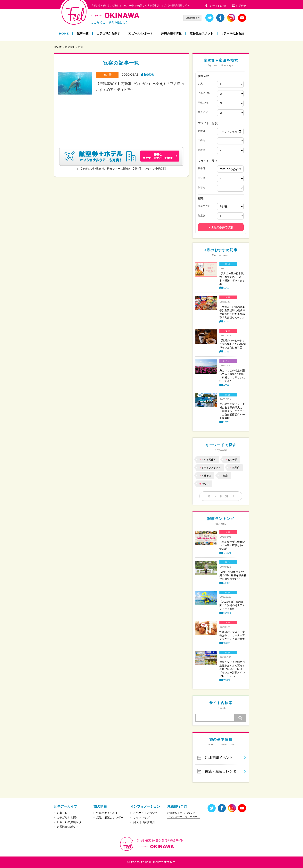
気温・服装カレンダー (222, 771)
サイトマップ (141, 818)
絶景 (225, 476)
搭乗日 (201, 131)
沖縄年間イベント (219, 758)
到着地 (201, 150)
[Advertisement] (121, 118)
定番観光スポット (201, 33)
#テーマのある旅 (233, 33)
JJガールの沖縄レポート (72, 822)
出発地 (201, 140)
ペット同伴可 (209, 460)
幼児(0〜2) (204, 112)
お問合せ (241, 6)
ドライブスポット (211, 468)
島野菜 (236, 468)
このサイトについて (219, 6)
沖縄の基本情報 (171, 33)
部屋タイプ (204, 206)
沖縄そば (206, 476)
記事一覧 (83, 33)
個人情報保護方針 (144, 822)
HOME (64, 33)
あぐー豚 (232, 460)
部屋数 (201, 216)
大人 (200, 84)
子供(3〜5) (204, 103)
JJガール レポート (140, 33)
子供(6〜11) (204, 93)
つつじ (205, 484)
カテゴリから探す (108, 33)
